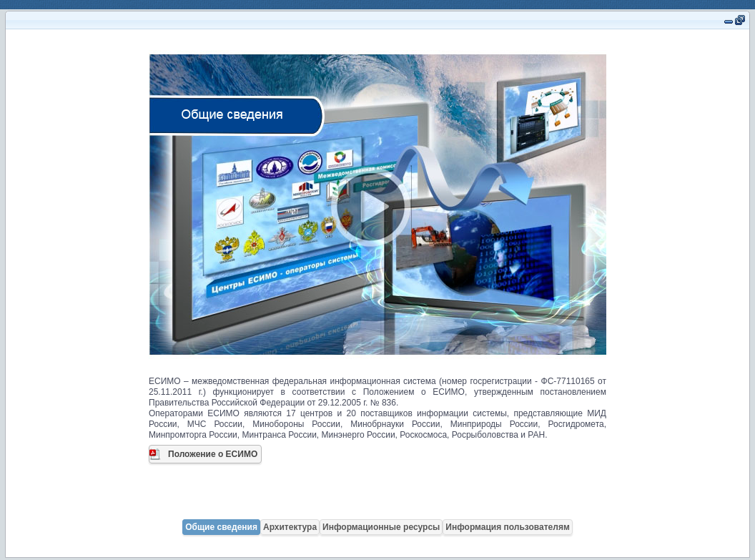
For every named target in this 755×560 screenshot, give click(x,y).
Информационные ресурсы (381, 527)
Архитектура (290, 527)
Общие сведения (221, 527)
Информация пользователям (507, 527)
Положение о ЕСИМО (213, 454)
